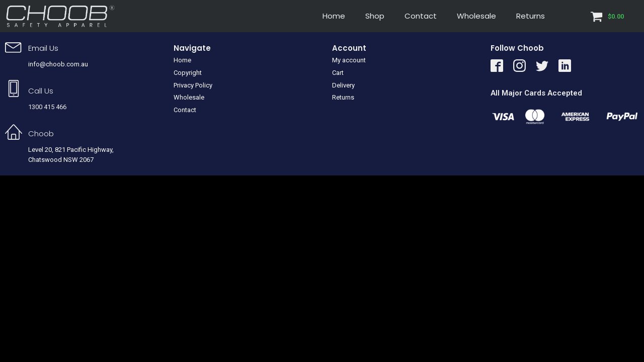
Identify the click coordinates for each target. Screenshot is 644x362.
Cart (338, 73)
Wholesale (476, 16)
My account (349, 60)
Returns (531, 16)
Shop (375, 16)
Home (334, 16)
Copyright (188, 73)
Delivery (343, 85)
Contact (421, 16)
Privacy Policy (193, 85)
